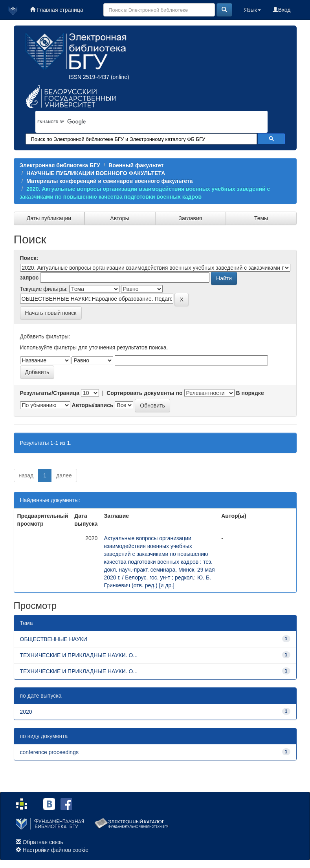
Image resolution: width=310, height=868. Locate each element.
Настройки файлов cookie (55, 850)
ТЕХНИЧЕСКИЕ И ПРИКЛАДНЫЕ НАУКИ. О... (79, 655)
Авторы (119, 218)
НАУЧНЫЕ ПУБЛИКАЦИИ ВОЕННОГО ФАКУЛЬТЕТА (96, 173)
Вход (282, 10)
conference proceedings (49, 752)
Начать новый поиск (51, 313)
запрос (29, 278)
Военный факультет (136, 165)
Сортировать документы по (145, 393)
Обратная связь (43, 842)
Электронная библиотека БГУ (60, 165)
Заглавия (191, 218)
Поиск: (29, 258)
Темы (261, 218)
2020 (26, 712)
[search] (141, 122)
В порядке (250, 393)
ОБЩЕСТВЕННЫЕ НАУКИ (54, 639)
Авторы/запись (92, 405)
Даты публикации (49, 218)
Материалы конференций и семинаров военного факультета (109, 181)
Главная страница (56, 10)
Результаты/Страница (50, 393)
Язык (252, 10)
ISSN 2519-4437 (89, 77)
